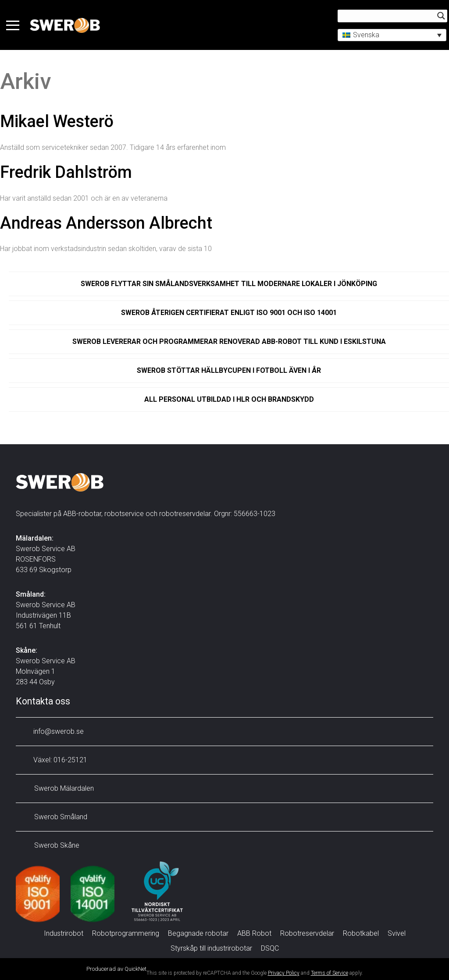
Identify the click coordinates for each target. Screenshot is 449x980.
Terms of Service (330, 973)
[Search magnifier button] (438, 16)
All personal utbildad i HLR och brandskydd (229, 399)
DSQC (270, 948)
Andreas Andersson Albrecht (106, 223)
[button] (389, 36)
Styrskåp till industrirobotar (211, 948)
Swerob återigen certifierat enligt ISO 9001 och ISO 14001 (229, 313)
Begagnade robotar (198, 933)
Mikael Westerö (57, 121)
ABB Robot (254, 933)
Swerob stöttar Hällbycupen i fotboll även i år (229, 370)
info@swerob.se (52, 731)
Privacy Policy (284, 973)
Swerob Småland (54, 817)
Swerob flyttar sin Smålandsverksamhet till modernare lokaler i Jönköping (229, 284)
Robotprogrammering (126, 933)
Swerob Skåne (50, 845)
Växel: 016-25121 (54, 760)
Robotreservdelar (307, 933)
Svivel (397, 933)
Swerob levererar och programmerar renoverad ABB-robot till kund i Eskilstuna (229, 341)
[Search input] (386, 16)
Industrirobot (64, 933)
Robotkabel (361, 933)
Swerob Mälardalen (57, 788)
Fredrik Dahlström (66, 172)
